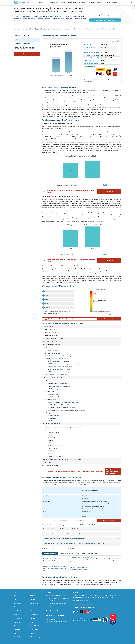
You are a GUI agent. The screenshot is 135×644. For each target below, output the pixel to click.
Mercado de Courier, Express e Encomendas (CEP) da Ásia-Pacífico (54, 560)
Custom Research (53, 3)
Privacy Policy (18, 630)
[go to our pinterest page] (85, 612)
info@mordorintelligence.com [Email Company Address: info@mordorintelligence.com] (57, 615)
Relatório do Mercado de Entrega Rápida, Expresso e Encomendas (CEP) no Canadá (82, 560)
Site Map (32, 633)
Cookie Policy (34, 630)
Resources (82, 3)
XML (15, 633)
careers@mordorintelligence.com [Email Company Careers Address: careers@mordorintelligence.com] (82, 604)
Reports (42, 3)
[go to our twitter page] (81, 612)
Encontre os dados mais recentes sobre (87, 554)
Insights (16, 615)
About (63, 3)
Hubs (31, 622)
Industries (92, 3)
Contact (100, 3)
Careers (16, 626)
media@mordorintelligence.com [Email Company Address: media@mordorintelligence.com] (58, 622)
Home (16, 596)
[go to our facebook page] (78, 612)
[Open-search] (131, 3)
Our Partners (34, 603)
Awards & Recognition (20, 611)
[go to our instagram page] (89, 612)
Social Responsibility (36, 607)
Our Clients (17, 603)
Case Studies (34, 615)
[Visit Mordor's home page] (24, 3)
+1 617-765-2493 (111, 3)
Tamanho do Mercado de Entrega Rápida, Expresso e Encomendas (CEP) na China (108, 560)
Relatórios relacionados (50, 554)
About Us (16, 599)
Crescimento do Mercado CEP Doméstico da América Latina (79, 568)
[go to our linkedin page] (74, 612)
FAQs (31, 611)
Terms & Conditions (36, 626)
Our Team (33, 599)
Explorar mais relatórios (66, 554)
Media (16, 607)
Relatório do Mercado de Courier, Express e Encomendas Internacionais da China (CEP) (55, 568)
